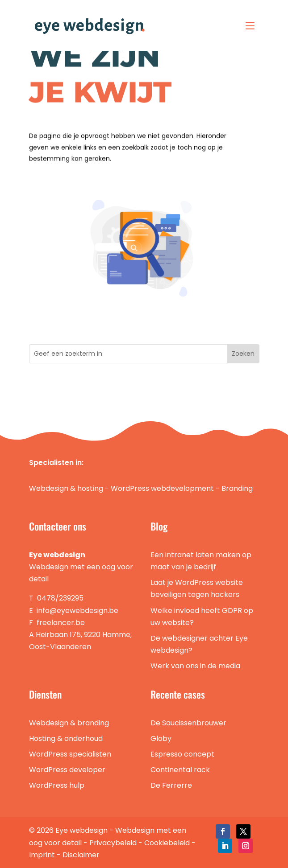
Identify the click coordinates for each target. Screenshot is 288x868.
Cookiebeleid (167, 843)
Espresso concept (182, 754)
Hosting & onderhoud (66, 738)
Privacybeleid (113, 843)
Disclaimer (81, 855)
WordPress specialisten (70, 754)
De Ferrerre (171, 785)
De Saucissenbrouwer (188, 723)
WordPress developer (67, 770)
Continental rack (180, 770)
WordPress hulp (57, 785)
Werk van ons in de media (195, 666)
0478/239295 (60, 598)
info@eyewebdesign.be (77, 611)
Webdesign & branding (69, 723)
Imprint (42, 855)
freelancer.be (61, 623)
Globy (161, 738)
